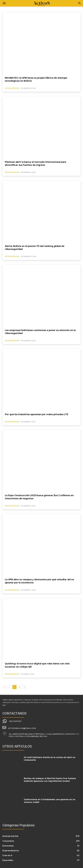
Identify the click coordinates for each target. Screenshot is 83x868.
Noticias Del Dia (12, 88)
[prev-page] (4, 687)
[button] (4, 3)
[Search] (80, 3)
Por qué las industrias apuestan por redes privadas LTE (37, 414)
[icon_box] (12, 721)
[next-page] (24, 687)
